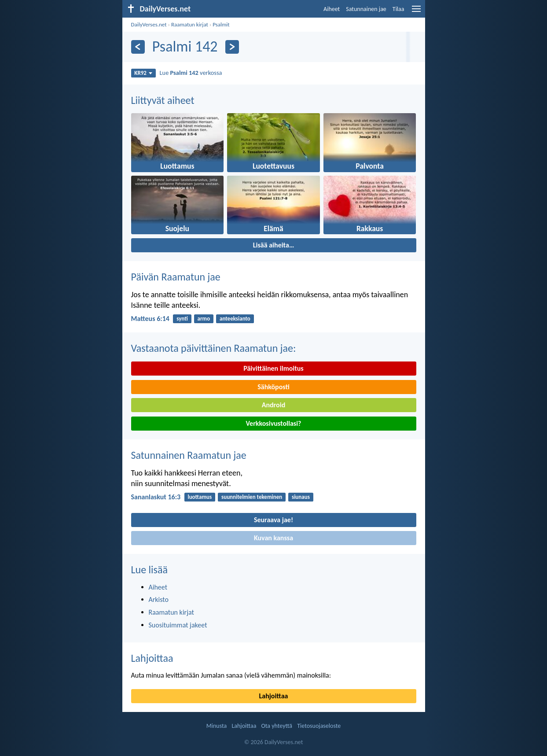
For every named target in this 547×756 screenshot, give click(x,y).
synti (182, 319)
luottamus (200, 497)
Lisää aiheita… (274, 245)
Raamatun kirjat (190, 24)
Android (273, 405)
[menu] (416, 12)
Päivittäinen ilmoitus (273, 368)
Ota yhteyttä (277, 726)
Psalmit (221, 24)
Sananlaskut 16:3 (156, 497)
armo (204, 319)
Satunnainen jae (366, 9)
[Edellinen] (138, 47)
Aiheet (332, 9)
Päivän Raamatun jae (176, 277)
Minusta (217, 726)
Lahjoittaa (152, 658)
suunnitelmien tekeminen (252, 497)
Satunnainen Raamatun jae (189, 455)
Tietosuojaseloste (319, 726)
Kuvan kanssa (273, 538)
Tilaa (398, 9)
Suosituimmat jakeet (178, 625)
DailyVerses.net (149, 24)
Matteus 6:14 (150, 319)
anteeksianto (235, 319)
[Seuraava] (232, 47)
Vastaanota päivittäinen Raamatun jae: (214, 348)
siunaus (301, 497)
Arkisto (159, 599)
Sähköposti (273, 387)
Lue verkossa (191, 73)
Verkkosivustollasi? (273, 423)
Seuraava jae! (273, 520)
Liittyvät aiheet (163, 100)
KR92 (143, 73)
